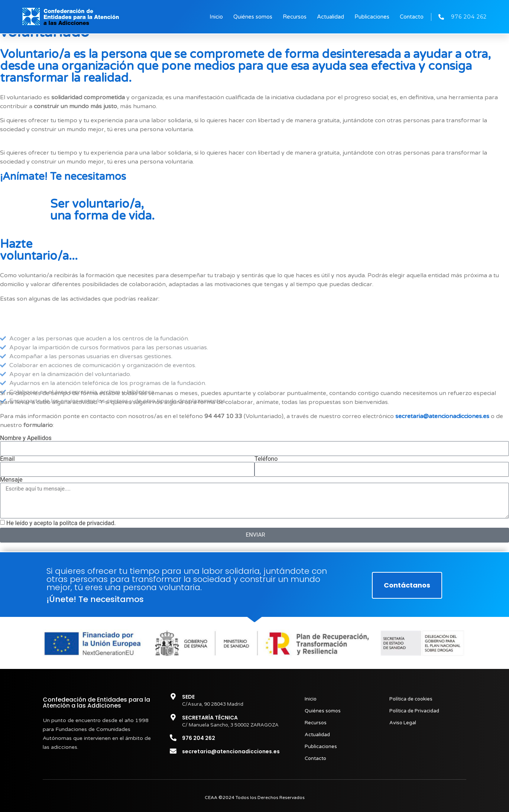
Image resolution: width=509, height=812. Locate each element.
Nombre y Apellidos (26, 438)
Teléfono (266, 459)
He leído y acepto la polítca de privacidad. (61, 523)
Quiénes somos (253, 17)
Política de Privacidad (414, 711)
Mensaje (11, 480)
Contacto (412, 17)
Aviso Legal (403, 723)
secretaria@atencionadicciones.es (442, 416)
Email (7, 459)
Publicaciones (372, 17)
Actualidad (330, 17)
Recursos (295, 17)
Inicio (216, 17)
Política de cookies (411, 699)
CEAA (211, 798)
